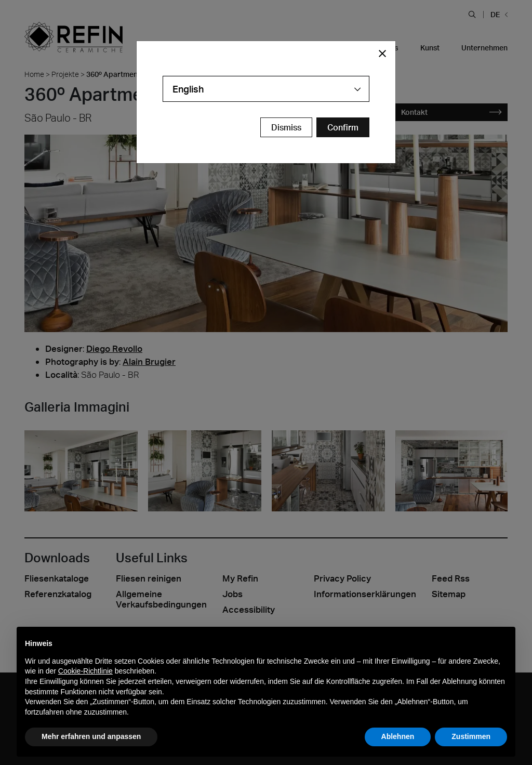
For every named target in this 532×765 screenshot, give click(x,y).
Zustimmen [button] (471, 736)
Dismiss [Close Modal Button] (286, 127)
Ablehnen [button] (398, 736)
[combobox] (266, 89)
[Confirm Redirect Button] (343, 127)
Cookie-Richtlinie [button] (85, 671)
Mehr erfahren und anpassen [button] (91, 736)
